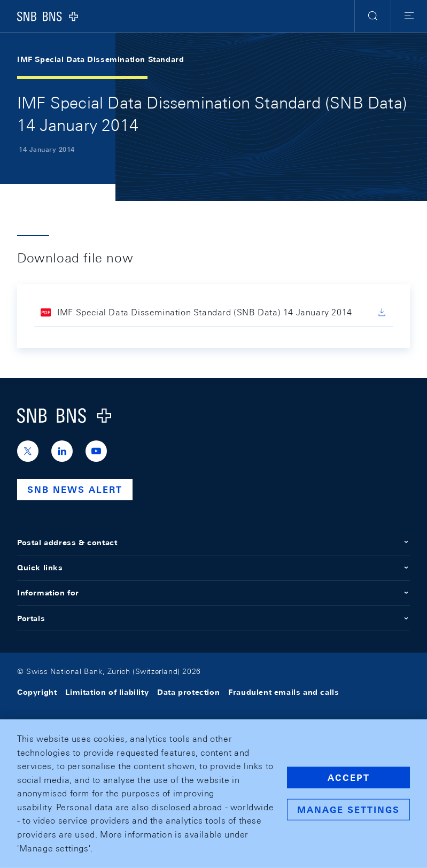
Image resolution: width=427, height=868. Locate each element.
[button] (373, 16)
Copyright (37, 692)
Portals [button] (213, 618)
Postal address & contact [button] (213, 542)
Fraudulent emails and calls (284, 692)
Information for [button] (213, 593)
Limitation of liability (107, 692)
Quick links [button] (213, 568)
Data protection (188, 692)
